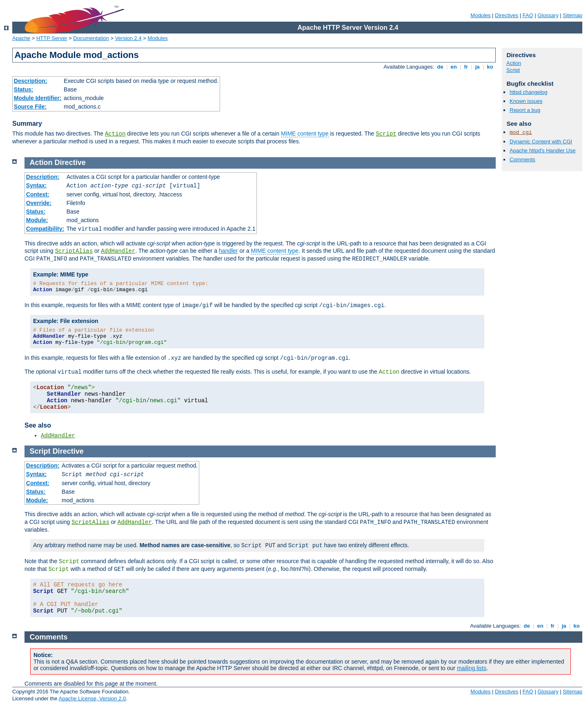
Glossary (548, 15)
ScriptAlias (74, 251)
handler (228, 251)
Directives (507, 15)
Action (115, 134)
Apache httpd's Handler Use (542, 150)
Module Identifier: (38, 98)
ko (490, 67)
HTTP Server (52, 38)
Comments (522, 159)
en (454, 67)
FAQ (528, 15)
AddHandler (118, 251)
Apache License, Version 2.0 (92, 699)
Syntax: (37, 185)
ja (477, 67)
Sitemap (572, 15)
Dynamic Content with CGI (541, 141)
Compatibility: (45, 229)
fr (466, 67)
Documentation (91, 38)
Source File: (30, 107)
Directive (70, 163)
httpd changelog (529, 92)
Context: (38, 194)
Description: (31, 81)
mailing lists (472, 668)
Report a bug (525, 110)
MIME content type (305, 134)
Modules (480, 15)
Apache (21, 38)
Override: (39, 203)
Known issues (526, 101)
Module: (37, 220)
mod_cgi (521, 133)
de (440, 67)
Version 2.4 (128, 38)
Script (386, 134)
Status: (23, 89)
